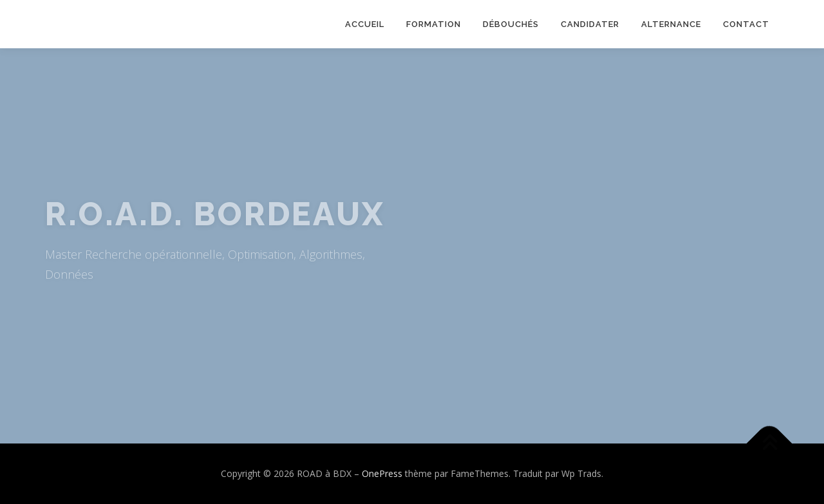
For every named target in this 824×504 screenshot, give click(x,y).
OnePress (382, 473)
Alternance (671, 24)
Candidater (590, 24)
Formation (434, 24)
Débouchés (511, 24)
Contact (746, 24)
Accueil (365, 24)
